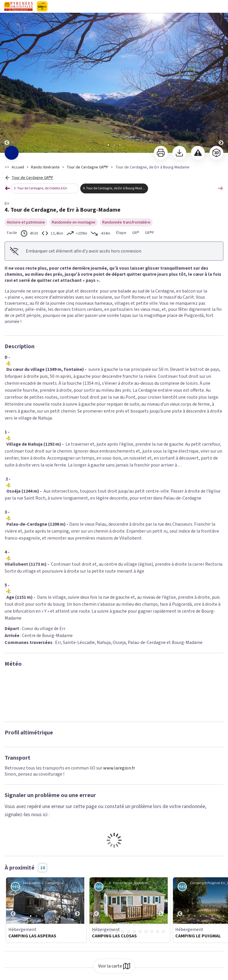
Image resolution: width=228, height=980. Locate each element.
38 (158, 932)
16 (105, 924)
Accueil (18, 167)
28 (100, 932)
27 (94, 932)
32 (123, 932)
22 (140, 924)
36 (146, 932)
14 (94, 924)
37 (152, 932)
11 (152, 916)
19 (123, 924)
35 (140, 932)
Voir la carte (114, 966)
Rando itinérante (45, 167)
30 (111, 932)
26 (163, 924)
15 (100, 924)
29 (105, 932)
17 (111, 924)
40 (129, 939)
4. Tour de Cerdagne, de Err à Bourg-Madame (115, 188)
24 (152, 924)
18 (117, 924)
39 (163, 932)
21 (134, 924)
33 (129, 932)
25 (158, 924)
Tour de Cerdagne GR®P (87, 167)
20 (129, 924)
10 (146, 916)
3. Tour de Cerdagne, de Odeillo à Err (41, 188)
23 (146, 924)
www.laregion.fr (119, 768)
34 (134, 932)
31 (117, 932)
